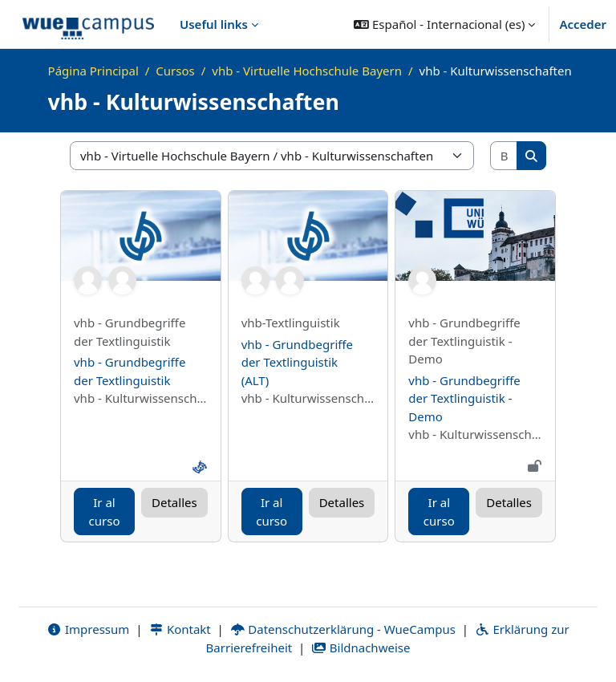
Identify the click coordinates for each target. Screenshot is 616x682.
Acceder (583, 24)
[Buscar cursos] (505, 156)
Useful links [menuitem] (214, 24)
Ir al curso (105, 511)
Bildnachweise (361, 647)
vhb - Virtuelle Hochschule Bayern (307, 71)
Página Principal (93, 71)
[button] (444, 24)
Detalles (174, 502)
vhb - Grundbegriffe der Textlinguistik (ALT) (297, 362)
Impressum (88, 629)
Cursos (175, 71)
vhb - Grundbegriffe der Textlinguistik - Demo (464, 398)
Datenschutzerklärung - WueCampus (343, 629)
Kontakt (180, 629)
